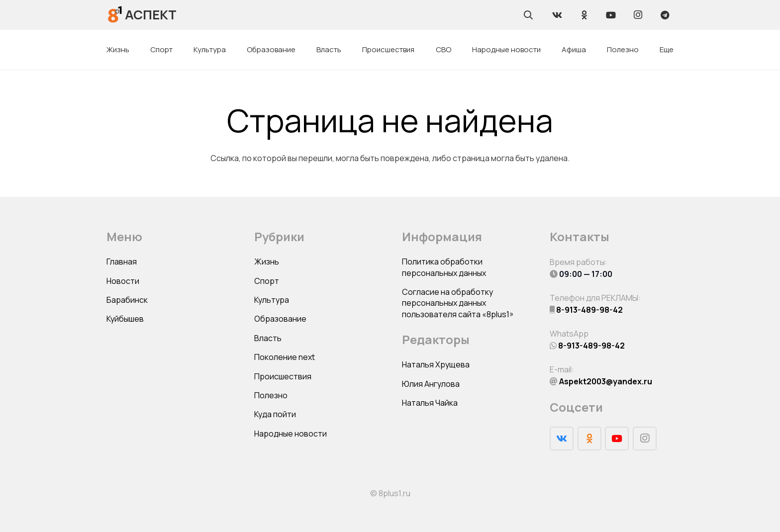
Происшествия (283, 376)
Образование (280, 319)
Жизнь (267, 262)
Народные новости (291, 434)
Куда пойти (275, 414)
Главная (122, 262)
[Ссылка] (115, 15)
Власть (268, 338)
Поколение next (285, 357)
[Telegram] (665, 15)
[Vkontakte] (557, 15)
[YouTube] (611, 15)
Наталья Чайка (430, 403)
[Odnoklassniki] (584, 15)
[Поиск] (528, 15)
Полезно (271, 395)
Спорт (267, 281)
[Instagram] (638, 15)
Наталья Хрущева (436, 364)
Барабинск (127, 300)
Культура (272, 300)
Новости (123, 281)
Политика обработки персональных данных (444, 267)
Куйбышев (125, 319)
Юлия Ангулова (431, 384)
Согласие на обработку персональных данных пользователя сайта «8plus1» (458, 303)
